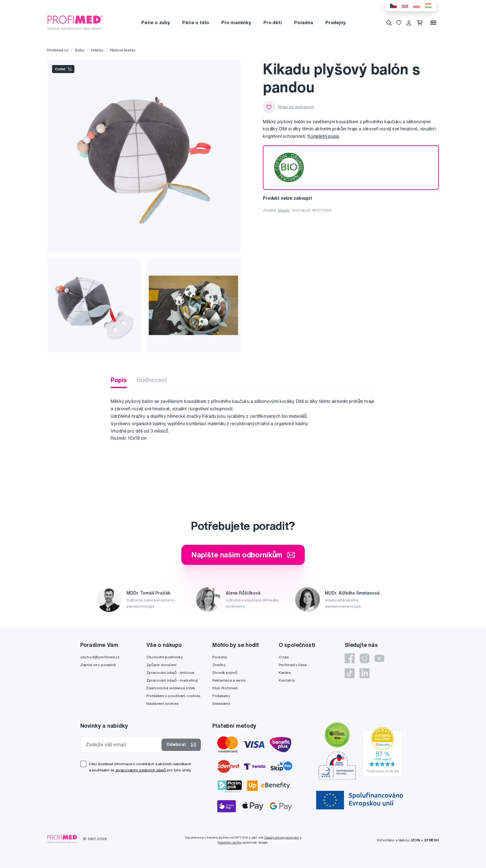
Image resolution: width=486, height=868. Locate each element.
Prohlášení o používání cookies (173, 696)
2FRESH (431, 840)
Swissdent (221, 703)
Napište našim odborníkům (243, 555)
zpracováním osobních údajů (141, 770)
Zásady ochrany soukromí (282, 837)
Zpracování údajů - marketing (172, 680)
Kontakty (287, 680)
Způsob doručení (161, 665)
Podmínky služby (230, 842)
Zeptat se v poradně (98, 665)
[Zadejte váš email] (122, 745)
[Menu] (433, 23)
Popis (119, 380)
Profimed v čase (293, 665)
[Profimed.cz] (75, 22)
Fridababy (221, 696)
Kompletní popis (323, 136)
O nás (284, 657)
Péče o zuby (155, 22)
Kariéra (285, 672)
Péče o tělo (196, 22)
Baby (80, 50)
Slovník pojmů (225, 672)
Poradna (304, 22)
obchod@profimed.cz (100, 657)
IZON (415, 840)
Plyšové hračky (123, 50)
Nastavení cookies (162, 703)
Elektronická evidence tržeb (171, 688)
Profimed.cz (58, 50)
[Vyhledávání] (389, 23)
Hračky (97, 50)
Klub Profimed (225, 688)
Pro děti (273, 22)
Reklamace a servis (229, 680)
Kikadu (284, 210)
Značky (219, 665)
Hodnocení (152, 380)
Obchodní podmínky (164, 657)
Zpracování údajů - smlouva (170, 672)
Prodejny (336, 22)
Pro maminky (236, 22)
